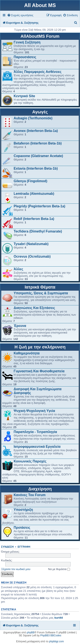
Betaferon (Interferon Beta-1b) (38, 143)
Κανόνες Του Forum (30, 495)
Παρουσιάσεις (25, 57)
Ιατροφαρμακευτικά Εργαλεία (37, 447)
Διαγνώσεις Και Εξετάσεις (34, 308)
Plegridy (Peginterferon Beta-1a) (39, 206)
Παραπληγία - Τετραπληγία (35, 432)
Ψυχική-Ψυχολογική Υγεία (34, 411)
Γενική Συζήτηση (27, 42)
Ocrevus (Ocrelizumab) (32, 256)
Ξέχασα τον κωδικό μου (16, 569)
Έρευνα (20, 326)
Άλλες (18, 269)
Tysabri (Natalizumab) (31, 244)
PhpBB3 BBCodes (51, 635)
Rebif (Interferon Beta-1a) (34, 219)
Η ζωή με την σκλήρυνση (40, 347)
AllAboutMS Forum (40, 36)
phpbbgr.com (56, 641)
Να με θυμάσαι (59, 569)
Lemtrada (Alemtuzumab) (34, 194)
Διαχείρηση (40, 489)
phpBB (31, 632)
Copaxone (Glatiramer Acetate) (38, 156)
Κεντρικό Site (24, 96)
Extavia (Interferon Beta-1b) (36, 168)
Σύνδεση (7, 547)
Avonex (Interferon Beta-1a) (36, 131)
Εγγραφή (24, 547)
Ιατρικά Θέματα (40, 287)
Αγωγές (40, 112)
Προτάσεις (22, 528)
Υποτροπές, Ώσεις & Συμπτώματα (41, 293)
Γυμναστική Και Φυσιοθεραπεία (39, 371)
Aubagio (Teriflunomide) (33, 118)
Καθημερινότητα (27, 353)
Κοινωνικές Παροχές (30, 461)
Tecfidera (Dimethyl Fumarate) (38, 231)
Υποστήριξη (23, 510)
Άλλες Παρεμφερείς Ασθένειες (38, 72)
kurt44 (59, 618)
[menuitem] (20, 15)
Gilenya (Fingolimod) (30, 181)
